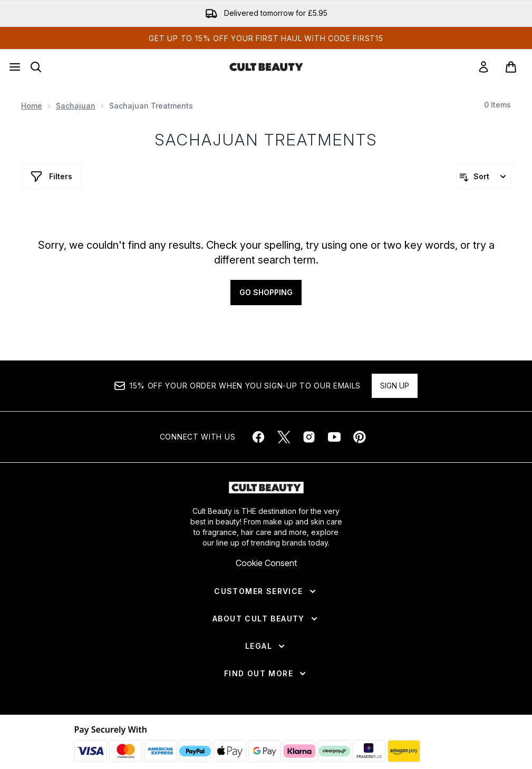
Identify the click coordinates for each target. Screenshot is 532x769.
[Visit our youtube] (334, 437)
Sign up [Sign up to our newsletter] (395, 386)
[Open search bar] (36, 67)
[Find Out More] (266, 674)
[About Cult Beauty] (266, 619)
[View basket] (511, 67)
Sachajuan (76, 106)
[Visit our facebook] (258, 437)
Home (32, 106)
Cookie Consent (266, 563)
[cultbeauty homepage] (266, 67)
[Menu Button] (15, 67)
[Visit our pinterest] (360, 437)
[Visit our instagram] (309, 437)
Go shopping (266, 292)
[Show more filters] (51, 177)
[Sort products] (483, 177)
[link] (483, 67)
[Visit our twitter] (284, 437)
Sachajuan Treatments (266, 140)
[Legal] (266, 646)
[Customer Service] (266, 591)
